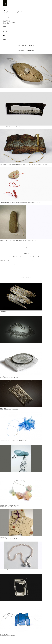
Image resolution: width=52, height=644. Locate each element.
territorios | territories (9, 22)
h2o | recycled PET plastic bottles (10, 15)
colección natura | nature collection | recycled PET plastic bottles (17, 13)
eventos (4, 27)
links (4, 30)
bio (3, 8)
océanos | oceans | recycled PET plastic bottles (13, 14)
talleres (4, 25)
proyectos (5, 10)
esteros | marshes (7, 23)
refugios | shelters (7, 19)
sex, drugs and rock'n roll (9, 18)
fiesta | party (6, 17)
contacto (5, 32)
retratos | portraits (7, 16)
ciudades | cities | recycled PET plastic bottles (13, 12)
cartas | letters (7, 20)
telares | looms (7, 21)
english (4, 39)
